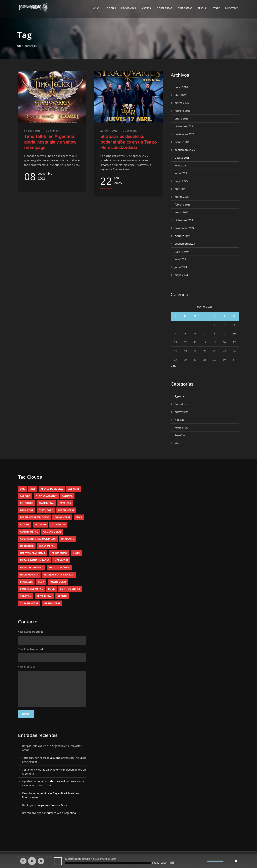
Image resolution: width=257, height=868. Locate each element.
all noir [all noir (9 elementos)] (74, 489)
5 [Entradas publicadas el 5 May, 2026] (185, 333)
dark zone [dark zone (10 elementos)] (27, 510)
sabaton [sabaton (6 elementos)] (26, 596)
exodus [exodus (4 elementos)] (25, 524)
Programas (128, 8)
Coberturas (164, 8)
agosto (182, 158)
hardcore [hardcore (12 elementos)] (67, 539)
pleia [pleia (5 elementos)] (41, 582)
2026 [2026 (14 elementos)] (33, 489)
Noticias (110, 8)
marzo (182, 103)
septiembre (185, 150)
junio (181, 173)
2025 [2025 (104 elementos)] (22, 489)
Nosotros (232, 8)
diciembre (184, 126)
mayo (181, 87)
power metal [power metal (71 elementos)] (58, 582)
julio (180, 165)
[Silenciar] (204, 861)
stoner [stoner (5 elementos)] (62, 596)
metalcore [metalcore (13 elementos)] (61, 560)
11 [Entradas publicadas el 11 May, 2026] (175, 342)
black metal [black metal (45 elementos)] (46, 503)
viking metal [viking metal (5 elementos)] (52, 603)
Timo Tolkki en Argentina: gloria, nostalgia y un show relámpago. (50, 142)
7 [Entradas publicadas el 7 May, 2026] (205, 333)
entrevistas (182, 412)
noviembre (184, 134)
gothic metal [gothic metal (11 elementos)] (29, 532)
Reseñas (203, 8)
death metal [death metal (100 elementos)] (66, 510)
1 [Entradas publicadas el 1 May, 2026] (215, 325)
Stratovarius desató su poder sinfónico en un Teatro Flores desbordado (128, 142)
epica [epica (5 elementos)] (79, 517)
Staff (216, 8)
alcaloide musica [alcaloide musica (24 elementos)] (52, 489)
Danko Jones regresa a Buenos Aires (44, 811)
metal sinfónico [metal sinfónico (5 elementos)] (59, 567)
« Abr (174, 366)
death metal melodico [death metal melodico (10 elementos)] (35, 517)
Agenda (146, 8)
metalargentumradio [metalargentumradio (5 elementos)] (35, 560)
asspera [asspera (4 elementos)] (25, 496)
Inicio (96, 8)
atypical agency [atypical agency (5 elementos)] (46, 496)
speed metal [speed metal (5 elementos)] (44, 596)
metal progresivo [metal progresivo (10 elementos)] (32, 567)
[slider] (108, 863)
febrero (183, 111)
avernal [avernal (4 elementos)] (67, 496)
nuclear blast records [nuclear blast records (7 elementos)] (59, 575)
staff (177, 443)
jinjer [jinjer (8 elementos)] (76, 553)
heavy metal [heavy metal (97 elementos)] (47, 546)
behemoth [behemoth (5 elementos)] (27, 503)
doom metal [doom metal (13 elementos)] (62, 517)
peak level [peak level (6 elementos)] (26, 582)
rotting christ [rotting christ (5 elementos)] (70, 589)
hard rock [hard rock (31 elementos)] (27, 546)
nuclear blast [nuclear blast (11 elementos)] (29, 575)
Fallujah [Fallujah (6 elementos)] (40, 524)
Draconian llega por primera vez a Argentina (49, 819)
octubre (183, 142)
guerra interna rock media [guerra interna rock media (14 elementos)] (38, 539)
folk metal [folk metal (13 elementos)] (58, 524)
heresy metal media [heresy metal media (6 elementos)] (33, 553)
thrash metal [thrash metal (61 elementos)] (29, 603)
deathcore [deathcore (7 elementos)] (46, 510)
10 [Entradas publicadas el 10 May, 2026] (234, 333)
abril (181, 95)
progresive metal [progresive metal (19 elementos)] (31, 589)
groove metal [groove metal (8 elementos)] (52, 532)
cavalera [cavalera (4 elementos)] (65, 503)
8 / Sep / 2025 (32, 131)
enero (182, 119)
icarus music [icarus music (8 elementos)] (59, 553)
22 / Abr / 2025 (109, 131)
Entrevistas (185, 8)
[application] (128, 861)
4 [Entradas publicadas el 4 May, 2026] (176, 333)
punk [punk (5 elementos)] (51, 589)
